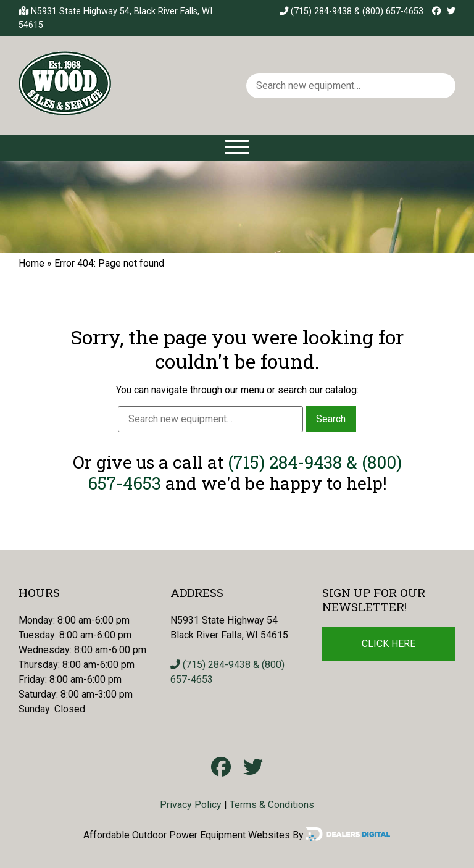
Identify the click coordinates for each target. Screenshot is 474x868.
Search (331, 419)
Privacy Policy (191, 805)
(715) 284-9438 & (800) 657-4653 (351, 11)
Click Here (389, 644)
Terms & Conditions (272, 805)
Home (31, 263)
